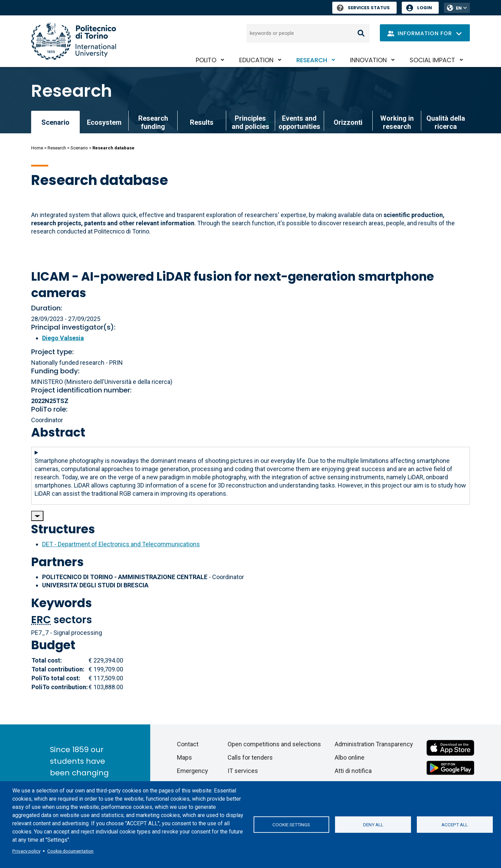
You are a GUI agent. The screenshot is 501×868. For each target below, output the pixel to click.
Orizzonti (348, 122)
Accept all (455, 825)
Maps (184, 757)
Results (202, 122)
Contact (188, 744)
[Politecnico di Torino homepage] (74, 41)
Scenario (79, 148)
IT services (243, 771)
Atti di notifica (353, 771)
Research (312, 60)
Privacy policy (26, 851)
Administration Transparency (374, 744)
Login (425, 8)
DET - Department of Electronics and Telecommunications (121, 544)
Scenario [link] (55, 122)
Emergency (192, 771)
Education (256, 60)
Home (37, 148)
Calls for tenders (250, 757)
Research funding (153, 122)
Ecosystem (104, 122)
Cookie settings (291, 825)
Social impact (432, 60)
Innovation (368, 60)
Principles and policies (250, 122)
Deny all (373, 825)
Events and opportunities (299, 122)
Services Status (363, 8)
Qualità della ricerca (446, 122)
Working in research (397, 122)
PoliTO (206, 60)
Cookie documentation (70, 851)
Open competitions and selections (274, 744)
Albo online (350, 757)
